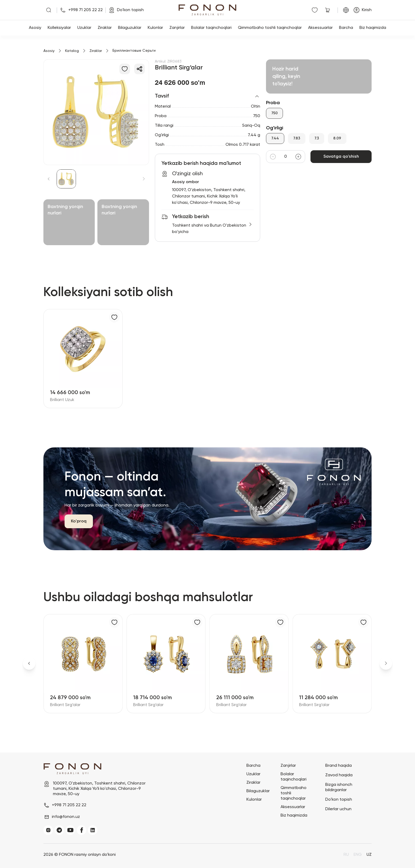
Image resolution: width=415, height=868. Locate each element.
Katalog (72, 51)
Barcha (346, 28)
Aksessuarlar (320, 28)
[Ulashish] (139, 69)
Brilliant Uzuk (62, 400)
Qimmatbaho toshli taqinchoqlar (270, 28)
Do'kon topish (339, 800)
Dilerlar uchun (338, 809)
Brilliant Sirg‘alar (65, 705)
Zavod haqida (339, 775)
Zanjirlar (177, 28)
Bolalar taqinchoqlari (211, 28)
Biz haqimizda (373, 28)
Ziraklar (105, 28)
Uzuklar (84, 28)
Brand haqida (339, 766)
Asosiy (35, 28)
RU (346, 855)
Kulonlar (155, 28)
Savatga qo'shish (341, 157)
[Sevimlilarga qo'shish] (125, 69)
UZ (369, 855)
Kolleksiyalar (59, 28)
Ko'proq (79, 521)
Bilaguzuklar (130, 28)
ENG (358, 855)
